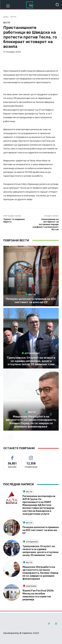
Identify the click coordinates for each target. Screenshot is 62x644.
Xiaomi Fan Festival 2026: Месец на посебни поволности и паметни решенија (38, 595)
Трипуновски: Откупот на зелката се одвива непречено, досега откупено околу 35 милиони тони (31, 361)
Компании (30, 586)
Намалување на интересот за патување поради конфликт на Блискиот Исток (46, 224)
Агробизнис (31, 353)
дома (6, 17)
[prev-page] (5, 437)
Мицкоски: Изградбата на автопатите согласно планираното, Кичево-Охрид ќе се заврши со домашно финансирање (31, 421)
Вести (13, 17)
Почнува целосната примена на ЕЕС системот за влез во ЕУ (31, 300)
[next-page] (11, 437)
